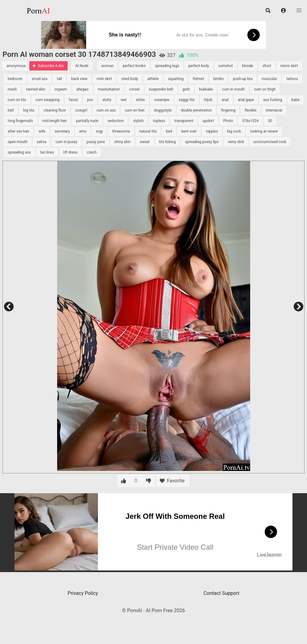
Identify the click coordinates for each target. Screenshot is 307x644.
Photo (228, 121)
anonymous (16, 66)
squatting (176, 79)
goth (186, 89)
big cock (234, 131)
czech (92, 152)
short (267, 66)
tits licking (167, 142)
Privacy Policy (83, 593)
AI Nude (82, 66)
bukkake (206, 89)
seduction (116, 121)
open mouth (18, 142)
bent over (189, 131)
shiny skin (122, 142)
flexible (250, 110)
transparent (184, 121)
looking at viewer (264, 131)
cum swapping (48, 100)
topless (159, 121)
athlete (153, 79)
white (140, 100)
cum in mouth (233, 89)
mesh (12, 89)
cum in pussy (66, 142)
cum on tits (17, 100)
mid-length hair (55, 121)
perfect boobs (134, 66)
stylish (138, 121)
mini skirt (104, 79)
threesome (121, 131)
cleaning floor (55, 110)
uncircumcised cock (270, 142)
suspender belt (161, 89)
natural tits (148, 131)
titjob (208, 100)
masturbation (109, 89)
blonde (248, 66)
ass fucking (273, 100)
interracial (274, 110)
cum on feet (135, 110)
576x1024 (250, 121)
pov (90, 100)
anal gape (246, 100)
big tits (29, 110)
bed (169, 131)
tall (59, 79)
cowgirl (81, 110)
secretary (62, 131)
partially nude (87, 121)
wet (124, 100)
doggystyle (163, 110)
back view (79, 79)
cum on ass (106, 110)
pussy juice (96, 142)
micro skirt (289, 66)
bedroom (15, 79)
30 (270, 121)
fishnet (198, 79)
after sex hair (19, 131)
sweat (145, 142)
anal (225, 100)
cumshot (226, 66)
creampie (162, 100)
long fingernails (20, 121)
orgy (99, 131)
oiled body (130, 79)
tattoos (292, 79)
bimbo (219, 79)
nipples (212, 131)
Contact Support (221, 593)
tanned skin (36, 89)
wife (42, 131)
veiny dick (236, 142)
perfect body (199, 66)
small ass (40, 79)
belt (11, 110)
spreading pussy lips (202, 142)
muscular (269, 79)
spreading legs (167, 66)
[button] (284, 11)
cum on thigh (265, 89)
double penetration (196, 110)
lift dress (70, 152)
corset (134, 89)
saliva (42, 142)
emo (83, 131)
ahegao (82, 89)
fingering (228, 110)
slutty (107, 100)
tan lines (47, 152)
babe (295, 100)
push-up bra (243, 79)
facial (73, 100)
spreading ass (19, 152)
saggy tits (187, 100)
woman (107, 66)
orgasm (61, 89)
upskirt (208, 121)
